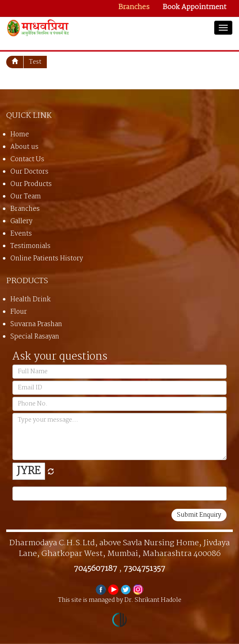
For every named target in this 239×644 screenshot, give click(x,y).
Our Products (31, 184)
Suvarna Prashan (36, 324)
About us (24, 147)
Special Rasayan (35, 337)
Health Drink (30, 299)
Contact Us (27, 159)
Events (21, 234)
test (35, 62)
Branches (134, 7)
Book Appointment (195, 7)
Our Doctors (29, 172)
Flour (19, 312)
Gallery (21, 221)
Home (20, 135)
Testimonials (30, 246)
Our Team (26, 197)
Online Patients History (47, 259)
